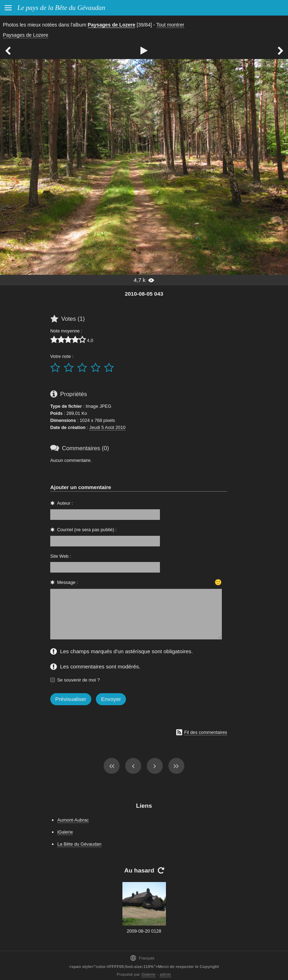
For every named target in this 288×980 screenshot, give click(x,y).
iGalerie (65, 832)
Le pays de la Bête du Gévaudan (61, 8)
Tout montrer (170, 25)
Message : (67, 582)
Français (142, 958)
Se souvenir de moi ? (79, 680)
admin (165, 974)
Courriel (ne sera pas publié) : (87, 530)
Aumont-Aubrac (73, 820)
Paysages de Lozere (112, 25)
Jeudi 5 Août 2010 (107, 427)
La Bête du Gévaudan (79, 844)
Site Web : (61, 556)
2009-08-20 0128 (144, 931)
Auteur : (65, 503)
